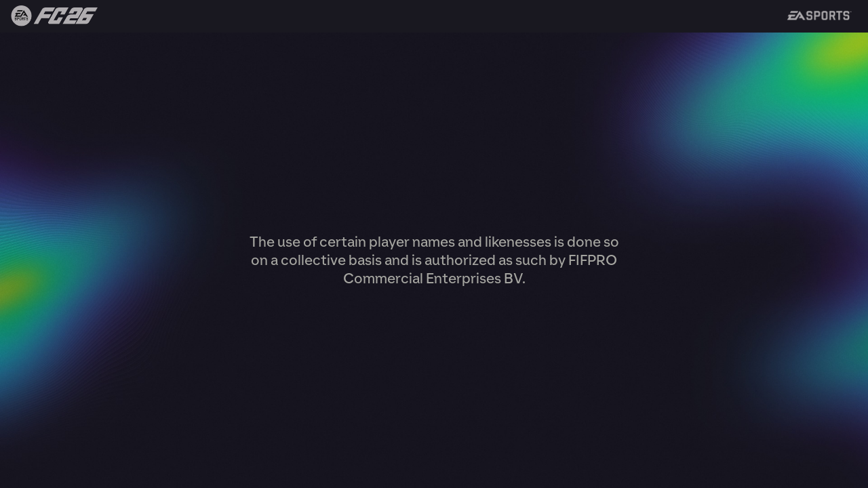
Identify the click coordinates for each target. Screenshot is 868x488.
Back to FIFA (49, 16)
